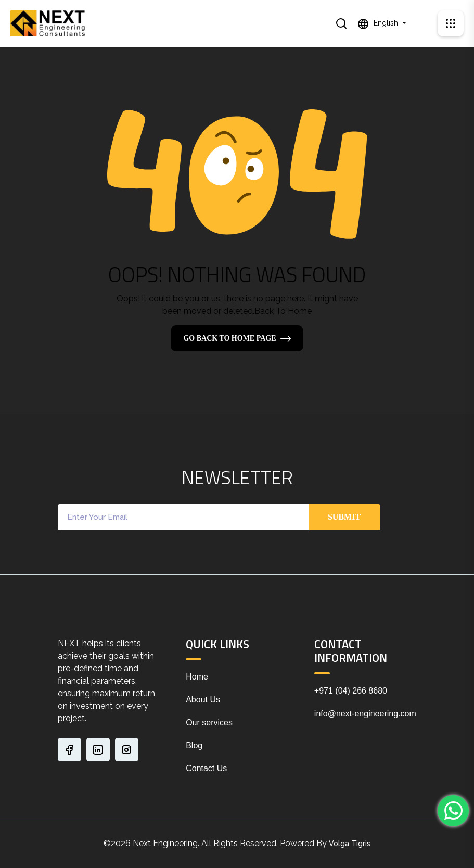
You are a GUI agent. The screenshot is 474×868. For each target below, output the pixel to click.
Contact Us (206, 768)
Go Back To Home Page (229, 338)
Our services (209, 722)
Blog (194, 745)
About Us (203, 700)
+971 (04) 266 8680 (351, 691)
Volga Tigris (350, 844)
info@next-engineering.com (365, 714)
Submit (344, 517)
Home (197, 677)
